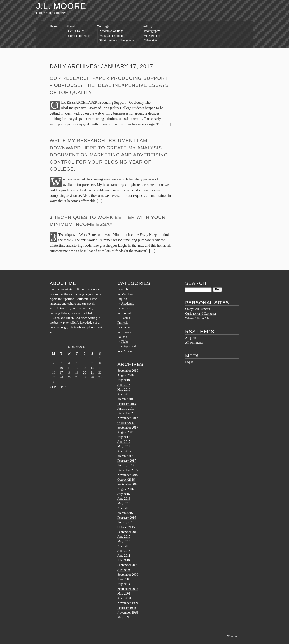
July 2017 (124, 437)
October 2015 (126, 527)
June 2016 (124, 499)
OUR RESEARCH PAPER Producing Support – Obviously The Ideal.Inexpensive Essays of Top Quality (109, 85)
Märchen (127, 294)
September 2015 (128, 532)
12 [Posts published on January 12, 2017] (77, 368)
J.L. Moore (61, 6)
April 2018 (124, 394)
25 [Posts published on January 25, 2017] (69, 377)
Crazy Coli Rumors (197, 309)
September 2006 (128, 575)
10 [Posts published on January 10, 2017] (61, 368)
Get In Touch (76, 31)
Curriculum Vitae (79, 36)
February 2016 (127, 518)
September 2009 (128, 565)
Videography (152, 36)
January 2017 (126, 465)
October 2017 (126, 423)
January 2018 (126, 409)
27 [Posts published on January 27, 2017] (84, 377)
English (122, 299)
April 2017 (124, 451)
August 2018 (126, 375)
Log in (189, 362)
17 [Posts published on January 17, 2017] (61, 373)
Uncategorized (127, 346)
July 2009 (124, 570)
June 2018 (124, 385)
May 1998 (124, 617)
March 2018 (125, 399)
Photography (152, 31)
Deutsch (123, 289)
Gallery (147, 26)
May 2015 (124, 541)
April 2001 (124, 598)
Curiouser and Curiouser (201, 314)
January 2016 (126, 522)
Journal (126, 313)
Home (54, 26)
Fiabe (125, 342)
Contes (126, 327)
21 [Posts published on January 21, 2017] (92, 373)
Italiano (122, 337)
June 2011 (124, 556)
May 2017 (124, 446)
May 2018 (124, 390)
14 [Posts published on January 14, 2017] (92, 368)
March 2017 (125, 456)
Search (196, 283)
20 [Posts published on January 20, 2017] (84, 373)
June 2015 (124, 537)
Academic (128, 304)
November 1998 (128, 612)
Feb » (63, 387)
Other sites (151, 40)
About (70, 26)
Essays (126, 308)
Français (123, 323)
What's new (125, 351)
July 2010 (124, 560)
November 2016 (128, 475)
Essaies (126, 332)
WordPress (233, 636)
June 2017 (124, 442)
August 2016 (126, 489)
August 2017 (126, 432)
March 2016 (125, 513)
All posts (191, 338)
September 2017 (128, 427)
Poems (126, 318)
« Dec (53, 387)
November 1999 (128, 603)
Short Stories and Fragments (117, 40)
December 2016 (127, 470)
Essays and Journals (112, 36)
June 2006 (124, 579)
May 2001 (124, 594)
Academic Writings (111, 31)
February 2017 (127, 461)
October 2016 (126, 480)
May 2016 (124, 503)
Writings (103, 26)
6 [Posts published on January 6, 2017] (85, 363)
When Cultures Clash (199, 318)
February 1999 (127, 608)
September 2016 (128, 484)
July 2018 (124, 380)
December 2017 (127, 413)
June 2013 (124, 551)
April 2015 (124, 546)
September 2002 (128, 589)
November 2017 (128, 418)
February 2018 (127, 404)
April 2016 (124, 508)
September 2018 (128, 371)
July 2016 (124, 494)
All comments (194, 343)
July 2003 (124, 584)
